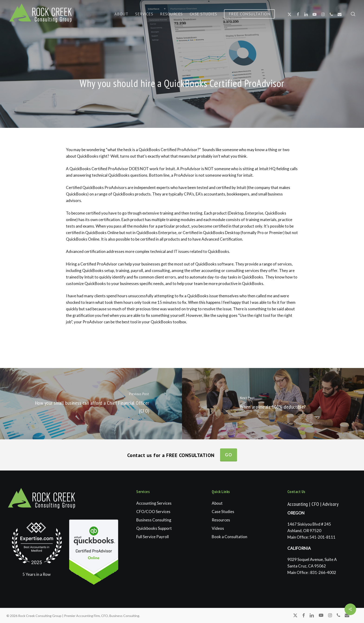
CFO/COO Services (153, 512)
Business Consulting (154, 520)
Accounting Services (154, 503)
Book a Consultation (229, 537)
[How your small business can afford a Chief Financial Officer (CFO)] (91, 404)
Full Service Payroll (153, 537)
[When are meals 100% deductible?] (273, 404)
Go (229, 455)
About (217, 503)
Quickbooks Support (154, 528)
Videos (218, 528)
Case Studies (223, 512)
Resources (221, 520)
